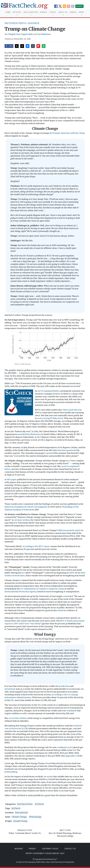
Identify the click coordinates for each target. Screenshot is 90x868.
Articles (17, 12)
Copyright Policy (50, 849)
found (60, 610)
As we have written (21, 520)
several (16, 576)
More (81, 12)
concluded (68, 596)
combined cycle (64, 747)
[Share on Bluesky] (28, 46)
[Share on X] (17, 46)
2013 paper (11, 479)
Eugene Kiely (27, 34)
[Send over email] (44, 46)
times (22, 576)
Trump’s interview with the (68, 133)
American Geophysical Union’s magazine (26, 507)
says (12, 383)
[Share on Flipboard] (38, 46)
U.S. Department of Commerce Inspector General (43, 589)
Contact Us (70, 849)
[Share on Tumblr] (33, 46)
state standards (69, 711)
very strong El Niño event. (51, 418)
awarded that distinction (29, 434)
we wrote (48, 777)
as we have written (18, 718)
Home (8, 12)
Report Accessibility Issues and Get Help (45, 853)
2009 (72, 573)
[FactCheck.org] (26, 7)
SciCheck (34, 23)
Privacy (32, 849)
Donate (43, 12)
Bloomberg (12, 772)
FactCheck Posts (15, 23)
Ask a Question (31, 12)
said (80, 397)
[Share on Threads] (22, 46)
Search (73, 12)
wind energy (35, 817)
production (64, 686)
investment (10, 689)
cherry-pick (68, 410)
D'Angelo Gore (14, 34)
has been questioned (67, 450)
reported (50, 453)
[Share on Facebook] (9, 46)
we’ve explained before (49, 391)
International (21, 813)
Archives (19, 849)
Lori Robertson (44, 34)
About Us (63, 12)
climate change (19, 817)
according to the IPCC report (36, 546)
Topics (52, 12)
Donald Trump (20, 821)
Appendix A (71, 756)
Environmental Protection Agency (21, 592)
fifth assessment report (70, 530)
